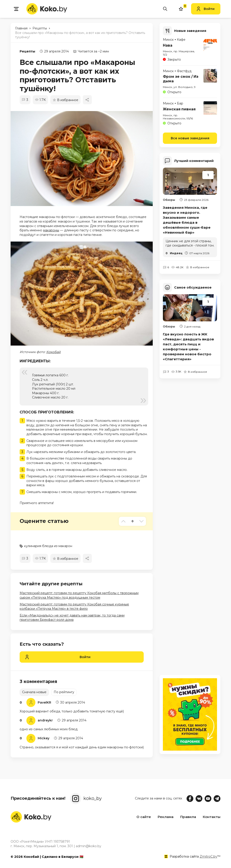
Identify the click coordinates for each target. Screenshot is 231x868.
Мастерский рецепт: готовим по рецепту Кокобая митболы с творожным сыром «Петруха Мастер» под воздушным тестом (79, 595)
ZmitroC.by (208, 856)
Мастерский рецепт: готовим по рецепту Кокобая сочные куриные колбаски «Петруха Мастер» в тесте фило (74, 607)
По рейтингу (64, 692)
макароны (51, 230)
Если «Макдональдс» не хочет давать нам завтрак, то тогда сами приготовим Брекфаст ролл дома (72, 618)
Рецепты (27, 51)
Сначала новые (34, 692)
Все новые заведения (190, 138)
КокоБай (53, 352)
